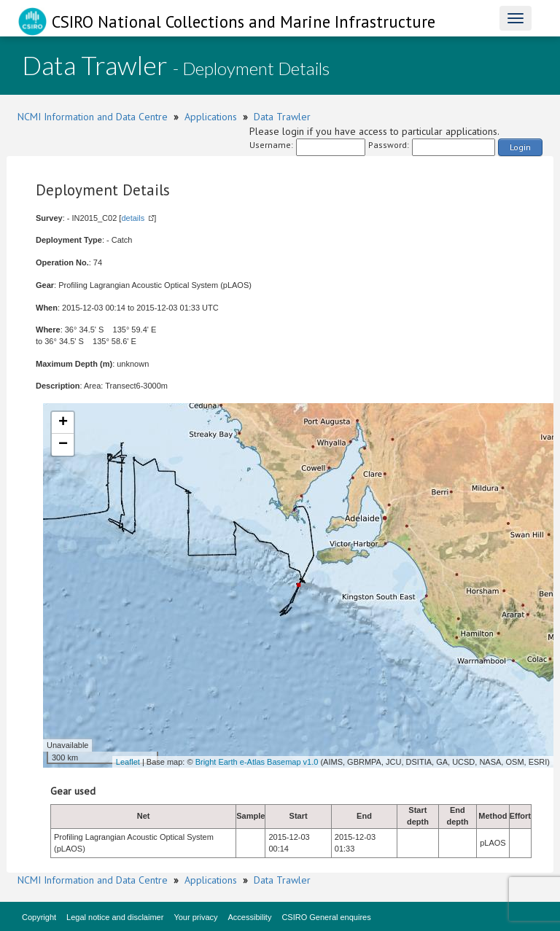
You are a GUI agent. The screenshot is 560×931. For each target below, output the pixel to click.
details (133, 218)
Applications (211, 117)
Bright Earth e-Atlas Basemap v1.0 (257, 762)
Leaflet (128, 762)
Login (520, 147)
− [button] (63, 445)
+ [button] (63, 423)
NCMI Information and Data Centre (93, 117)
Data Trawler (282, 117)
